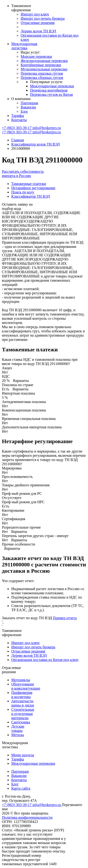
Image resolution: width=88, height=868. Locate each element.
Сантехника (21, 722)
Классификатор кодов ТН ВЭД (36, 144)
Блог (24, 111)
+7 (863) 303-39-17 (17, 128)
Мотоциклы (21, 680)
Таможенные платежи (29, 184)
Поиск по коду (23, 192)
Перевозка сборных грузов (42, 78)
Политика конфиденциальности (27, 817)
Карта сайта (21, 788)
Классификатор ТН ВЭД (31, 196)
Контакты (19, 120)
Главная (18, 140)
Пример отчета (65, 618)
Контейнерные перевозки (41, 65)
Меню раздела (23, 755)
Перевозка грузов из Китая (51, 94)
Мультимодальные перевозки (44, 69)
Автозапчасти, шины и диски (23, 703)
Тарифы (18, 116)
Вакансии (28, 107)
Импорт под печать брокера (43, 18)
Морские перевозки (36, 56)
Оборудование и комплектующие (26, 686)
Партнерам (29, 103)
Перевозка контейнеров (49, 90)
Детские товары (18, 728)
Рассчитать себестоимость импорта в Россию (23, 174)
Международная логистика (24, 46)
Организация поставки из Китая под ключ (45, 660)
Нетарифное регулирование (33, 188)
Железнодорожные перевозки (44, 61)
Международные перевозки (52, 86)
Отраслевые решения (38, 23)
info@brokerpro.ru (47, 128)
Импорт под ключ (35, 14)
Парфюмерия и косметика (22, 695)
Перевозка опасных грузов (42, 73)
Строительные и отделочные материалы (23, 714)
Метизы (18, 735)
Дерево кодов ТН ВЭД (38, 31)
